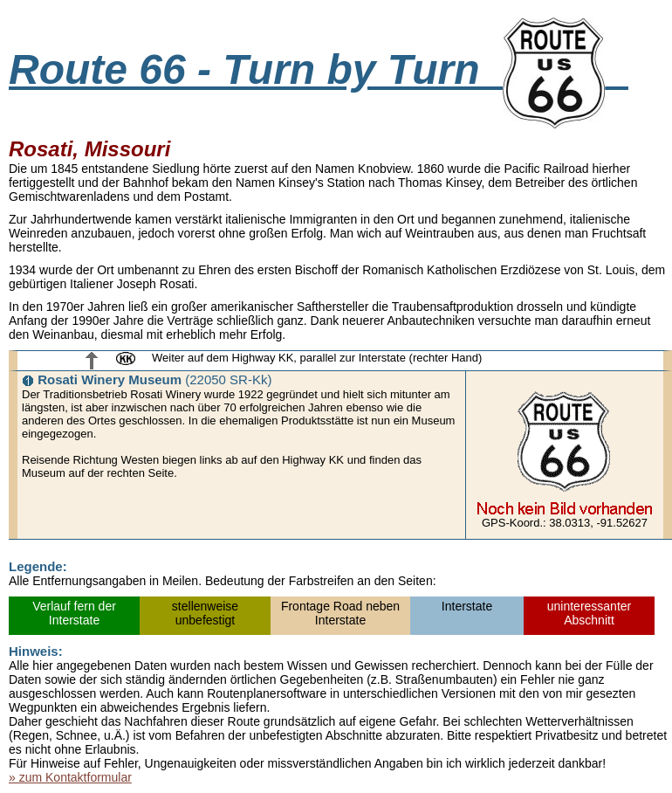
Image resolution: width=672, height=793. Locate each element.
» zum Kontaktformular (70, 777)
